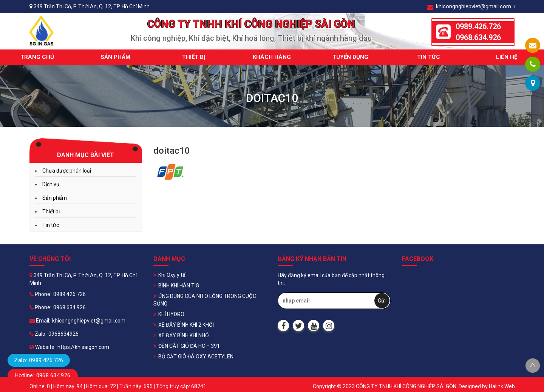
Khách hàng (272, 57)
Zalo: (38, 334)
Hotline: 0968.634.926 (43, 375)
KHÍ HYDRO (171, 314)
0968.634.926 (478, 37)
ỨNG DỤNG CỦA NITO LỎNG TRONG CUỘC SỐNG (205, 300)
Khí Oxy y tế (172, 275)
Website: (42, 347)
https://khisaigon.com (83, 347)
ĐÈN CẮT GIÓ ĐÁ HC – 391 (189, 346)
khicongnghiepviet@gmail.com (469, 7)
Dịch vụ (51, 184)
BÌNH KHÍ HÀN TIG (179, 286)
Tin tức (429, 57)
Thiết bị (194, 57)
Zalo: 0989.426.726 (39, 360)
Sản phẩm (115, 57)
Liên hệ (507, 57)
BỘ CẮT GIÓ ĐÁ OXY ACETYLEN (196, 357)
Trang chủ (37, 57)
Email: (40, 321)
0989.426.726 (478, 26)
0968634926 (63, 334)
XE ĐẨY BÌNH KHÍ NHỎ (184, 335)
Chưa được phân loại (67, 171)
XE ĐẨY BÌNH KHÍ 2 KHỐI (186, 325)
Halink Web (502, 386)
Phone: (40, 294)
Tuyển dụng (350, 57)
